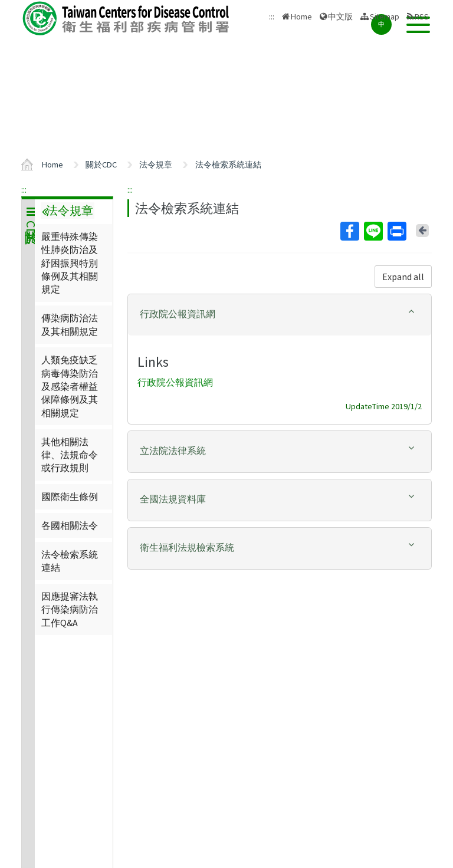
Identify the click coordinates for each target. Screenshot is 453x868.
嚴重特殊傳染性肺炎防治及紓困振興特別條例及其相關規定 (70, 263)
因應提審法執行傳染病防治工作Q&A (70, 609)
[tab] (280, 315)
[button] (280, 314)
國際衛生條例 (70, 497)
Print (396, 231)
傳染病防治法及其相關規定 (70, 324)
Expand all (403, 277)
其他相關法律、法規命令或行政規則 (70, 455)
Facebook (349, 231)
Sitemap (385, 17)
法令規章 (156, 165)
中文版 (340, 17)
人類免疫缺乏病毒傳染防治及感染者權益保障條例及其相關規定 (70, 386)
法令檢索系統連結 (228, 165)
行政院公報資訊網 (175, 382)
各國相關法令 (70, 525)
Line (373, 231)
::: (24, 189)
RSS (422, 17)
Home (301, 17)
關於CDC (101, 165)
